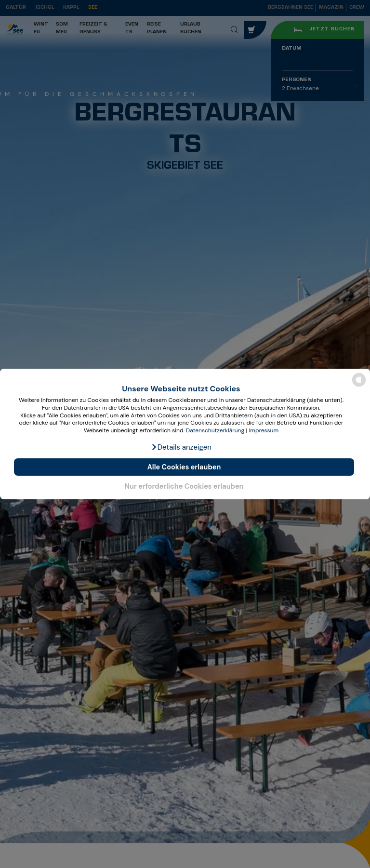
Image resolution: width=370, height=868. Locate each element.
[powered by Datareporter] (359, 386)
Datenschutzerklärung (215, 430)
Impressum (264, 430)
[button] (181, 447)
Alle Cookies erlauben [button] (184, 467)
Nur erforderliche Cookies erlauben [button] (184, 486)
